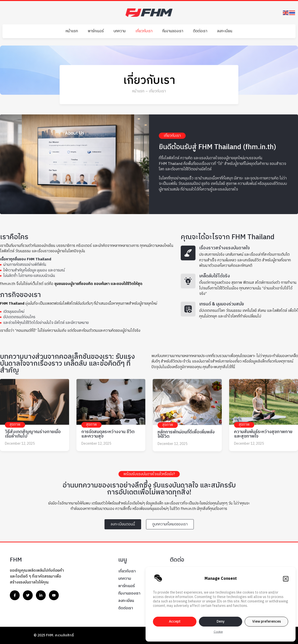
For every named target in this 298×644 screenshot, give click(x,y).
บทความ (120, 31)
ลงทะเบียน (225, 31)
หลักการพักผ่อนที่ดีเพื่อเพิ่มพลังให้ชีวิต (186, 434)
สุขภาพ (15, 425)
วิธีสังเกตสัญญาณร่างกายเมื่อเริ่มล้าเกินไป (33, 434)
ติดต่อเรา (200, 31)
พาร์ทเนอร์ (96, 31)
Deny (221, 621)
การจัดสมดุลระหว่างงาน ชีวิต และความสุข (108, 434)
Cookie (218, 632)
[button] (286, 579)
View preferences (267, 621)
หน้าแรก (72, 31)
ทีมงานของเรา (173, 31)
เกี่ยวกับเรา (144, 31)
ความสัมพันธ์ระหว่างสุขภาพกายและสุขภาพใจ (263, 434)
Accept (175, 621)
